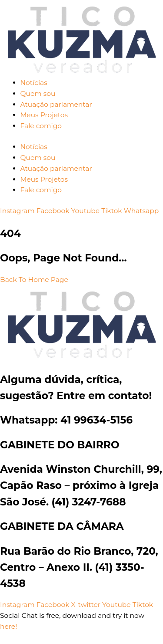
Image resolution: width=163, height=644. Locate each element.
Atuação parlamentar (56, 104)
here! (8, 626)
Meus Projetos (44, 115)
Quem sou (38, 93)
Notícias (34, 83)
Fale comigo (41, 126)
